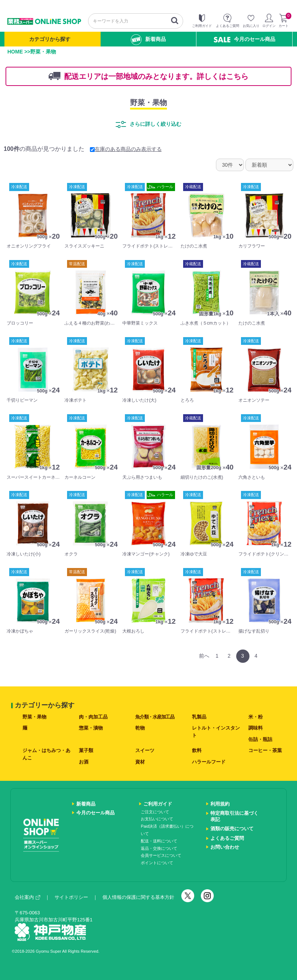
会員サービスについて (161, 855)
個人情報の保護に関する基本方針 (138, 897)
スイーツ (145, 750)
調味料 (256, 728)
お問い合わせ (225, 847)
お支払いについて (157, 819)
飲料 (197, 750)
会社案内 (27, 897)
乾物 (140, 728)
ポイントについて (157, 863)
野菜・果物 (148, 103)
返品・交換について (159, 848)
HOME (15, 52)
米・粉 (256, 717)
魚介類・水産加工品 (155, 717)
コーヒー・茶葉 (265, 750)
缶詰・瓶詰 (260, 739)
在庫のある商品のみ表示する (126, 149)
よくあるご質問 (227, 838)
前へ (204, 656)
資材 (140, 762)
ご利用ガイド (158, 804)
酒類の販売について (232, 829)
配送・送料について (159, 841)
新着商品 (148, 40)
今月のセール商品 (244, 39)
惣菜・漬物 (91, 728)
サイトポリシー (71, 897)
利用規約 (220, 804)
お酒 (84, 762)
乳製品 (199, 717)
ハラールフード (209, 762)
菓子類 (86, 750)
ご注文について (155, 812)
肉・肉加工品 (93, 717)
